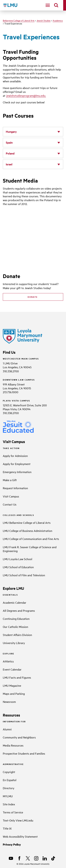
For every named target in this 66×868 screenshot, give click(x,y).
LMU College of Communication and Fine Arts (31, 539)
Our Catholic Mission (15, 627)
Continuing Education (16, 619)
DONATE (33, 297)
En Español (10, 780)
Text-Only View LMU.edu (18, 820)
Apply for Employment (17, 464)
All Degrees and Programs (19, 610)
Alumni (7, 729)
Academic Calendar (15, 602)
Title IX (7, 828)
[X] (28, 858)
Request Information (15, 488)
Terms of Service (13, 812)
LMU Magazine (12, 685)
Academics (58, 20)
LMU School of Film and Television (24, 575)
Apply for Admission (15, 456)
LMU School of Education (18, 567)
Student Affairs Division (17, 635)
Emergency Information (17, 472)
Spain (9, 142)
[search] (56, 5)
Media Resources (13, 745)
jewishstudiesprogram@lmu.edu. (26, 95)
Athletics (8, 661)
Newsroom (9, 702)
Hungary (11, 132)
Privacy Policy (12, 844)
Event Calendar (12, 669)
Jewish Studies (44, 20)
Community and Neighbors (19, 737)
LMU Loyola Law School (18, 559)
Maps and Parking (14, 694)
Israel (9, 164)
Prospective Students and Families (24, 753)
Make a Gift (10, 480)
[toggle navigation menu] (48, 5)
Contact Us (10, 504)
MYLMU (8, 796)
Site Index (9, 804)
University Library (14, 643)
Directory (9, 788)
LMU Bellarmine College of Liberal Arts (27, 523)
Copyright (9, 772)
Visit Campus (11, 496)
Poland (10, 153)
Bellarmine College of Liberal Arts (19, 20)
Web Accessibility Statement (20, 836)
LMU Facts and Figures (17, 677)
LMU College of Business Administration (28, 531)
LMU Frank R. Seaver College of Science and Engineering (30, 549)
